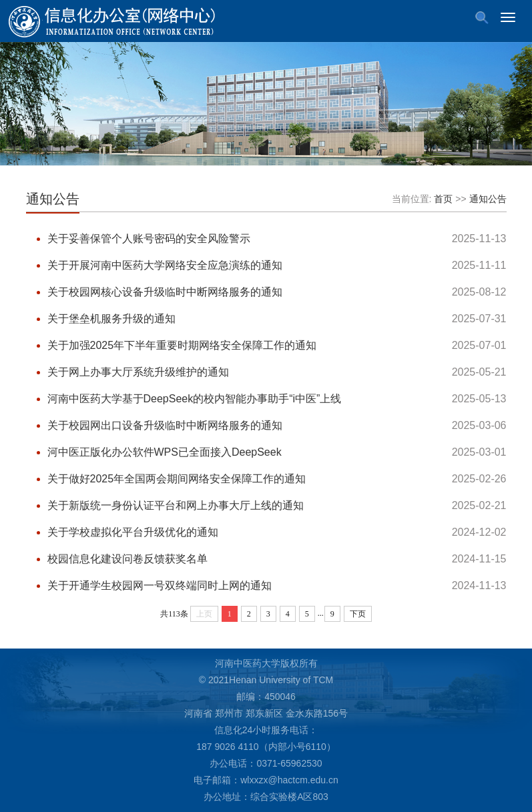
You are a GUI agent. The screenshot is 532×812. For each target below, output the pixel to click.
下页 (358, 614)
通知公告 (53, 199)
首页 (443, 199)
